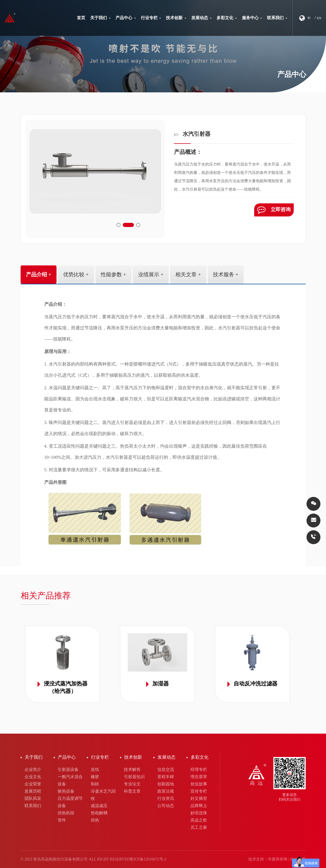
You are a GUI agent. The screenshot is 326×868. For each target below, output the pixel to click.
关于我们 (100, 18)
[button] (122, 225)
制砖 (95, 784)
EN (319, 18)
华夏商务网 (278, 859)
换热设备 (66, 791)
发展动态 (201, 18)
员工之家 (199, 827)
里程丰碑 (166, 777)
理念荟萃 (199, 777)
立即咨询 (274, 210)
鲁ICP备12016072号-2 (148, 859)
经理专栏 (199, 770)
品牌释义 (199, 806)
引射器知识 (134, 777)
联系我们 (277, 18)
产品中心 (126, 18)
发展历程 (33, 791)
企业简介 (33, 770)
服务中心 (252, 18)
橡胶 (95, 777)
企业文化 (33, 777)
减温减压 (99, 806)
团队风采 (33, 798)
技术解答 (132, 770)
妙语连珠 (199, 813)
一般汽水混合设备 (70, 780)
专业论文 (132, 784)
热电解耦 (99, 813)
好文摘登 (199, 798)
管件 (62, 820)
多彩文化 (227, 18)
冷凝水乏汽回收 (103, 795)
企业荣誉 (33, 784)
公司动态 (166, 806)
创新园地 (166, 784)
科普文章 (132, 791)
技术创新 (176, 18)
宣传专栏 (199, 791)
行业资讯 (166, 798)
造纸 (95, 770)
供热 (95, 820)
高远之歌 (199, 820)
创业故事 (199, 784)
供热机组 (66, 813)
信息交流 (166, 770)
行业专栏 (151, 18)
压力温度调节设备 (70, 802)
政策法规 (166, 791)
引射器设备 (68, 770)
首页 (81, 18)
